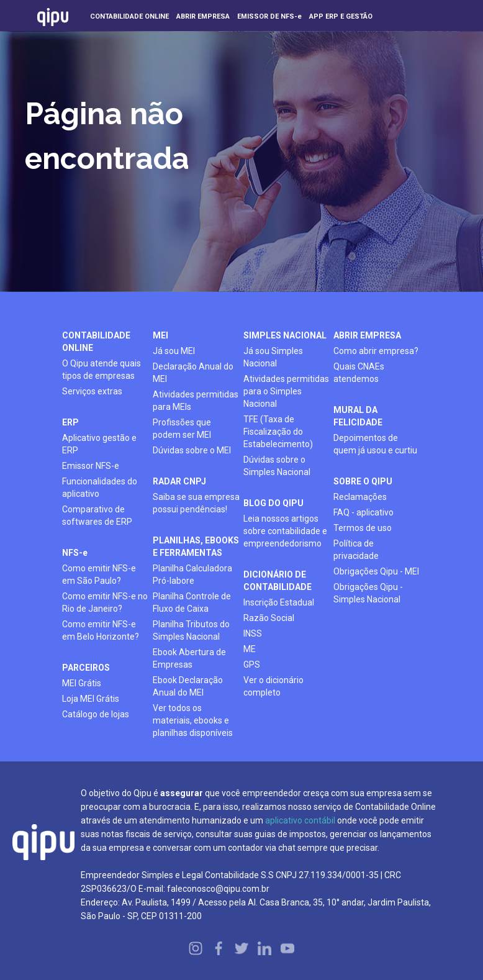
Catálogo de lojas (96, 714)
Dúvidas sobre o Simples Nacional (277, 466)
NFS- (75, 553)
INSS (253, 633)
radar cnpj (179, 481)
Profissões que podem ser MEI (182, 429)
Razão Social (269, 618)
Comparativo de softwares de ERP (97, 515)
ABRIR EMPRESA (367, 335)
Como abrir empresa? (376, 351)
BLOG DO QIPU (273, 503)
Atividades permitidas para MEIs (196, 401)
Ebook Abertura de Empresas (189, 658)
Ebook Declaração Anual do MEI (188, 686)
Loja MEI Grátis (91, 699)
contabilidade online (96, 342)
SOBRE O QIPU (363, 481)
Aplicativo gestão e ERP (99, 444)
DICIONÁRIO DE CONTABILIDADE (278, 581)
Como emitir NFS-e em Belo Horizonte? (101, 630)
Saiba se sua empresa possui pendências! (196, 503)
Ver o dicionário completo (273, 686)
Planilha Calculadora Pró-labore (192, 574)
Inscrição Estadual (279, 602)
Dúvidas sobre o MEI (192, 450)
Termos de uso (363, 528)
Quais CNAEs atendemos (359, 373)
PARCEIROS (86, 668)
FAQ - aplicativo (363, 512)
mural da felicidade (358, 416)
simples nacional (285, 335)
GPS (252, 665)
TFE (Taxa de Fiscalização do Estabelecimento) (278, 432)
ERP (70, 422)
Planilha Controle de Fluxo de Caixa (192, 602)
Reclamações (360, 497)
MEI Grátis (82, 683)
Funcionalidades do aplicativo (100, 488)
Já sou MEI (174, 351)
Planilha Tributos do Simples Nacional (191, 630)
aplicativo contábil (300, 820)
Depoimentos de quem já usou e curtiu (375, 444)
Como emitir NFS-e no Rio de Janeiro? (105, 602)
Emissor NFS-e (91, 466)
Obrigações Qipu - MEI (376, 571)
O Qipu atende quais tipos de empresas (102, 370)
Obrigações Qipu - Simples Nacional (368, 593)
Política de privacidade (356, 550)
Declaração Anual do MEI (193, 373)
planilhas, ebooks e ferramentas (196, 547)
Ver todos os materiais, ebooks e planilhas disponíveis (193, 720)
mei (160, 335)
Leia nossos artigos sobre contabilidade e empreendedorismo (285, 531)
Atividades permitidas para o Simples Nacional (286, 391)
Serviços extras (92, 391)
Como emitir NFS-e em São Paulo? (99, 574)
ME (250, 649)
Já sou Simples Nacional (273, 357)
